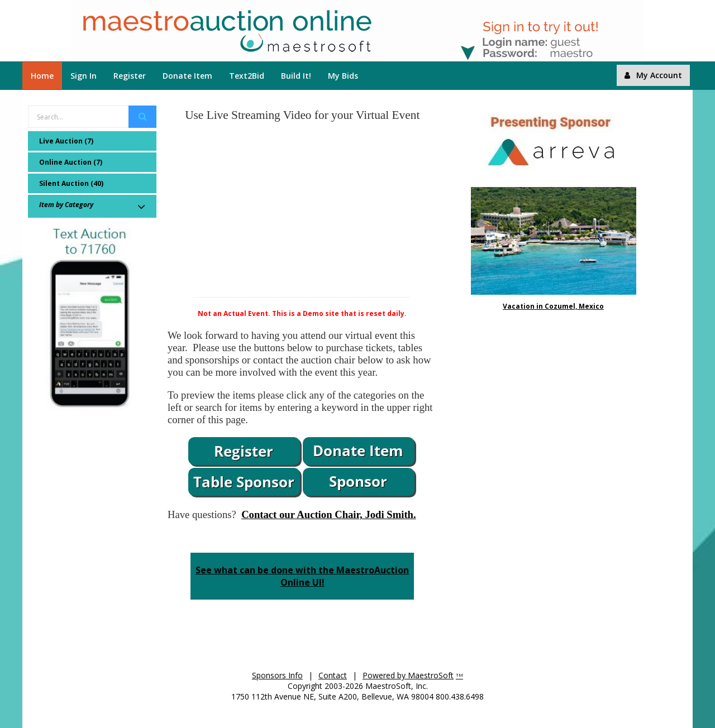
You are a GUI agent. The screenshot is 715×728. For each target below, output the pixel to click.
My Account (653, 75)
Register (130, 76)
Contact (333, 675)
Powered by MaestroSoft (408, 675)
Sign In (84, 76)
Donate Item (187, 76)
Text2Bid (247, 76)
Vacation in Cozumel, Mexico (553, 306)
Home (42, 76)
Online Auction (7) (71, 162)
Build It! (296, 76)
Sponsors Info (277, 675)
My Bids (343, 76)
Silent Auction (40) (71, 183)
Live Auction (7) (66, 141)
